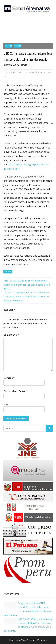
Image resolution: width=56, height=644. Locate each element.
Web (6, 404)
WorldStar (42, 640)
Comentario (11, 335)
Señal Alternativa (37, 72)
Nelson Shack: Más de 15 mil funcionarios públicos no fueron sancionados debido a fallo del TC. (27, 285)
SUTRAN (8, 272)
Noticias (17, 46)
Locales (9, 46)
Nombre (9, 378)
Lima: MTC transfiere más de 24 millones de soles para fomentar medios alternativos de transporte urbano (26, 296)
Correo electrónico (15, 391)
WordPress (27, 640)
